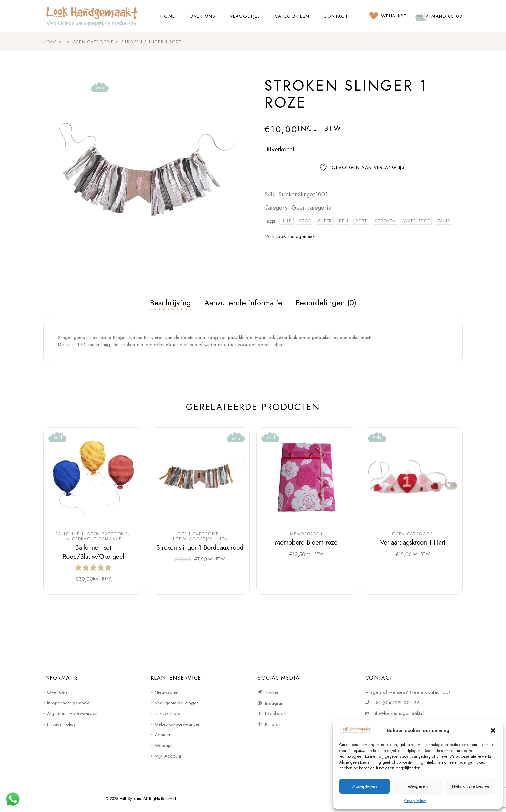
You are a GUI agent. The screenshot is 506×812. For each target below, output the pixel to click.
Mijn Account (168, 756)
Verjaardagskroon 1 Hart (413, 542)
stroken (385, 221)
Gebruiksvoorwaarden (177, 724)
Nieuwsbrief (167, 692)
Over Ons (57, 692)
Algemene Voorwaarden (72, 713)
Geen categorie (312, 208)
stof (305, 221)
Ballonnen (70, 534)
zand (444, 221)
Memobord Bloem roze (306, 542)
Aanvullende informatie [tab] (243, 302)
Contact (162, 735)
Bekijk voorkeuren (471, 786)
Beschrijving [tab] (171, 302)
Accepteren (365, 786)
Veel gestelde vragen (177, 703)
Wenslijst (163, 745)
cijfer (325, 221)
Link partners (167, 713)
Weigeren (418, 786)
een (344, 221)
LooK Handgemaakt (296, 236)
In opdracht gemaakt (93, 539)
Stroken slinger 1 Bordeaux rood (200, 548)
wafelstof (417, 221)
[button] (493, 730)
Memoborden (306, 534)
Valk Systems (130, 799)
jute (287, 221)
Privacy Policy (415, 801)
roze (362, 221)
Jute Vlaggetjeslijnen (200, 539)
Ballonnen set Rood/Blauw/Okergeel (93, 552)
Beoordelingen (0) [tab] (326, 302)
